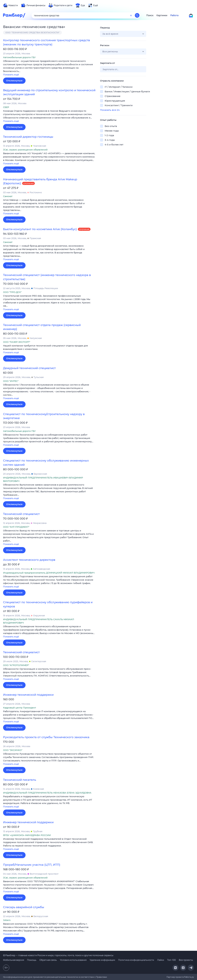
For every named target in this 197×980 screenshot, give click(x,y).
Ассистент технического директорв (29, 560)
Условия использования (73, 960)
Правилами (102, 977)
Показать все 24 (110, 110)
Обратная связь (48, 960)
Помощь (32, 960)
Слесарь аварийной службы (24, 907)
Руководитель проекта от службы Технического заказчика (46, 737)
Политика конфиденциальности (136, 960)
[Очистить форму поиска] (131, 15)
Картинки (162, 15)
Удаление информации (102, 960)
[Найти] (137, 15)
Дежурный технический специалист (29, 368)
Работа (174, 15)
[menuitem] (10, 5)
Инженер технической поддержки (28, 695)
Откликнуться (14, 81)
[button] (49, 68)
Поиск (150, 15)
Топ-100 (171, 960)
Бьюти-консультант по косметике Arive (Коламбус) (40, 229)
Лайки (161, 960)
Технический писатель (20, 780)
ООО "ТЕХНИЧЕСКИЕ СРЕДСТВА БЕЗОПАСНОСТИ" (32, 32)
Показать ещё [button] (11, 75)
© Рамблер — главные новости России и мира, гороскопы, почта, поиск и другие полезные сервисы (58, 955)
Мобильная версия (14, 960)
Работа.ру (189, 977)
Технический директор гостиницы (28, 137)
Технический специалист (21, 514)
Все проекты (186, 960)
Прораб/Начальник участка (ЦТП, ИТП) (32, 865)
